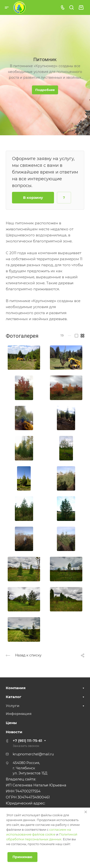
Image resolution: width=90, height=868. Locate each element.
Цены (11, 723)
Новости (14, 732)
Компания (16, 688)
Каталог (14, 697)
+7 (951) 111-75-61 (27, 741)
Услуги (13, 706)
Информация (19, 714)
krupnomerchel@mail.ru (33, 754)
